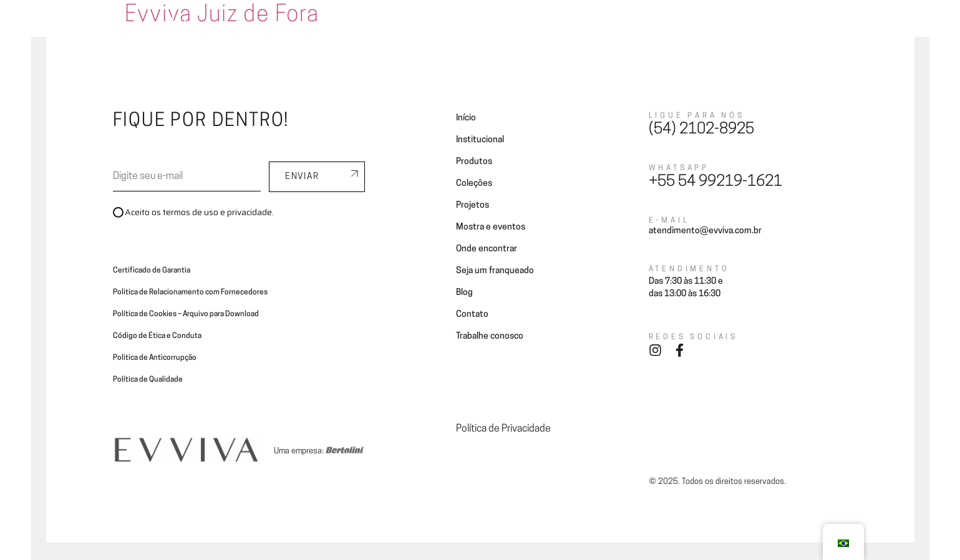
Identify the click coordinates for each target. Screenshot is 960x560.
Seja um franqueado (675, 27)
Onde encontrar (588, 27)
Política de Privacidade (503, 429)
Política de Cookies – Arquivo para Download (186, 314)
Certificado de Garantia (152, 271)
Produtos (474, 162)
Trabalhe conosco (490, 336)
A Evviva (360, 27)
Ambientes (415, 27)
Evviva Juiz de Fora (222, 16)
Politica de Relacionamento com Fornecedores (190, 292)
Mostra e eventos (491, 227)
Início (466, 118)
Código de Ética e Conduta (157, 336)
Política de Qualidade (148, 380)
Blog (740, 27)
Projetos (524, 27)
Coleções (472, 27)
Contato (782, 27)
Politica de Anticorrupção (155, 358)
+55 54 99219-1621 (715, 182)
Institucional (480, 140)
